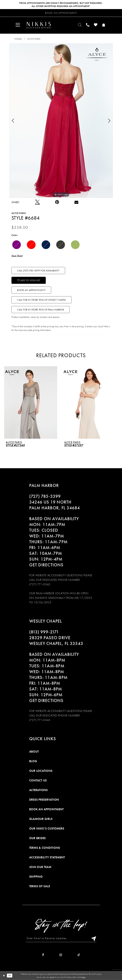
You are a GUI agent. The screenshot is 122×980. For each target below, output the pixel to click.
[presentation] (32, 402)
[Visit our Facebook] (43, 955)
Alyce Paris (34, 39)
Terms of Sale (40, 886)
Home (18, 39)
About (34, 752)
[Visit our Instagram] (61, 955)
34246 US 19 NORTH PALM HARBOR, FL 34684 (55, 505)
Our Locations (41, 771)
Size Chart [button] (17, 256)
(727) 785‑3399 (45, 496)
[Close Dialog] (4, 976)
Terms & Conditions (45, 848)
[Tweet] (37, 202)
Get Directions (46, 565)
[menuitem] (18, 25)
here (83, 977)
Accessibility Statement (47, 857)
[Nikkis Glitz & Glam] (39, 25)
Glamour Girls (41, 819)
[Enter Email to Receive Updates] (61, 938)
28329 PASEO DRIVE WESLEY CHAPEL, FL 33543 (56, 641)
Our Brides (38, 838)
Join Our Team (40, 867)
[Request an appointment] (61, 13)
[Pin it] (57, 202)
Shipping (36, 877)
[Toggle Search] (80, 25)
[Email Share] (76, 202)
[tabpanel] (61, 121)
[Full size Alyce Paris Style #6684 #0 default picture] (61, 121)
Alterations (38, 790)
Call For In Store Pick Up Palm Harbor (40, 310)
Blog (33, 761)
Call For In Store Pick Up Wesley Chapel (41, 300)
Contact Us (38, 780)
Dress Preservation (44, 800)
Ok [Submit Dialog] (10, 975)
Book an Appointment (31, 290)
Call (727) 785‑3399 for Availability (38, 271)
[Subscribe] (93, 938)
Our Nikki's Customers (47, 828)
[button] (18, 25)
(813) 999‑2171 (44, 632)
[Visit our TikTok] (79, 955)
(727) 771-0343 (40, 584)
